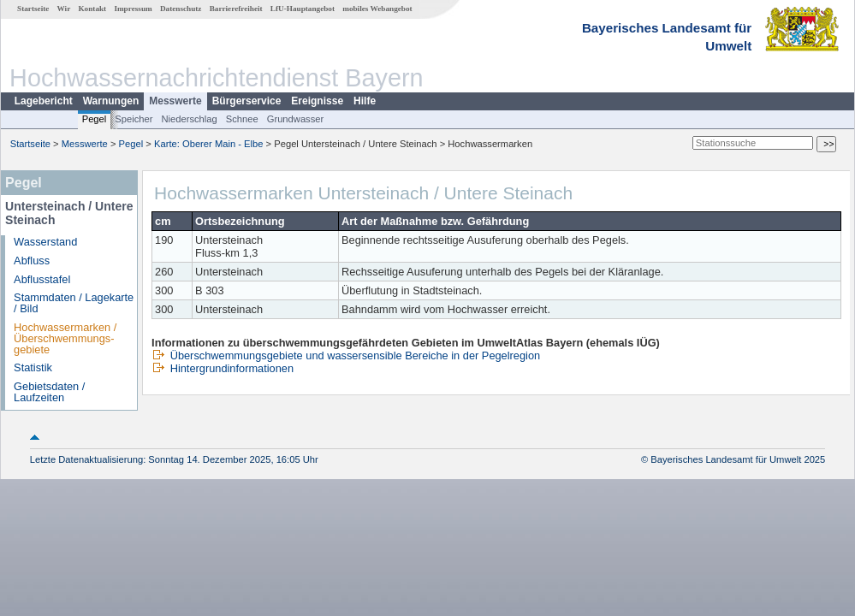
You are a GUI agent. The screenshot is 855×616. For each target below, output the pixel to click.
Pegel (95, 119)
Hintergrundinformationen (223, 368)
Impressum (133, 9)
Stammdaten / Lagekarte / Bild (74, 303)
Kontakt (92, 9)
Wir (64, 9)
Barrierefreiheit (236, 9)
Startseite (33, 9)
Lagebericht (44, 101)
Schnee (242, 119)
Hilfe (365, 101)
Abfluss (32, 261)
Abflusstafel (42, 279)
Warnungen (111, 101)
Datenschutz (181, 9)
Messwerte (175, 101)
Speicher (134, 119)
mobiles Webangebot (377, 9)
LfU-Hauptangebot (303, 9)
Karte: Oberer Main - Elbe (208, 144)
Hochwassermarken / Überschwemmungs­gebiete (65, 338)
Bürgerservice (247, 101)
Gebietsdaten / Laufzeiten (49, 392)
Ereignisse (317, 101)
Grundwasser (296, 119)
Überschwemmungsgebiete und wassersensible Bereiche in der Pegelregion (346, 355)
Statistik (33, 367)
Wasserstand (45, 242)
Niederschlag (189, 119)
